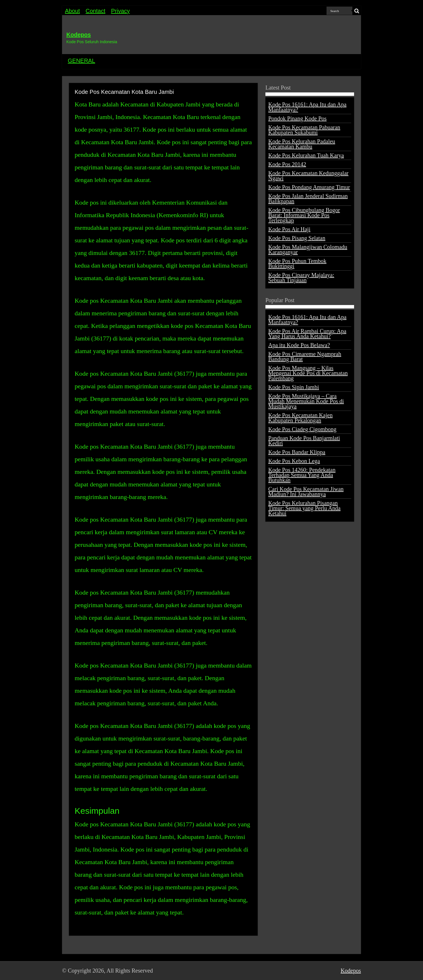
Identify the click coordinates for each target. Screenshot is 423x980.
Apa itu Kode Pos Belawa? (299, 345)
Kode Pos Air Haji (289, 229)
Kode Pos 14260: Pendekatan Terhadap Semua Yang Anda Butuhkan (302, 475)
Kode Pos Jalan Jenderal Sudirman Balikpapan (308, 199)
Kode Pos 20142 (287, 164)
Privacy (120, 11)
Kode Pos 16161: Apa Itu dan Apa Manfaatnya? (307, 107)
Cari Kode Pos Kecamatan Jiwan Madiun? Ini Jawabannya (306, 492)
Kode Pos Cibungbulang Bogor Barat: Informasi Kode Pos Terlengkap (304, 215)
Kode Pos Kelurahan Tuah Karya (306, 155)
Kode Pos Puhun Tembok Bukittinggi (297, 264)
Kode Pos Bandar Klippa (297, 452)
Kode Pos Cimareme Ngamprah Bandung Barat (305, 357)
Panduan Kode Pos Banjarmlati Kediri (304, 441)
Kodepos (79, 35)
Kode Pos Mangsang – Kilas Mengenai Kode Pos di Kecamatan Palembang (308, 373)
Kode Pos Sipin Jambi (294, 387)
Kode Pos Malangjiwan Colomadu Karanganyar (308, 250)
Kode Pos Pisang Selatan (297, 238)
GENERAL (82, 61)
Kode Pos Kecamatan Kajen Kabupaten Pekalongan (300, 418)
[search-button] (357, 11)
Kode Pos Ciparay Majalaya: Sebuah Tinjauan (301, 278)
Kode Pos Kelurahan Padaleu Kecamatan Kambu (302, 144)
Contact (95, 11)
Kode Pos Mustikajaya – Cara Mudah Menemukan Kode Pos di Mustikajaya (306, 401)
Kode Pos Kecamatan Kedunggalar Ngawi (308, 176)
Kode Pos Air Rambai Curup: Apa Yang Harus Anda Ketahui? (307, 334)
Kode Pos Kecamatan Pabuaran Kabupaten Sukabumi (304, 130)
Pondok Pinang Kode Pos (297, 118)
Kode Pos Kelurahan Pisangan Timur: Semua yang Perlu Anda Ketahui (304, 508)
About (72, 11)
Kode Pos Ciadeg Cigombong (302, 429)
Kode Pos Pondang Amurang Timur (309, 187)
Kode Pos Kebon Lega (294, 461)
